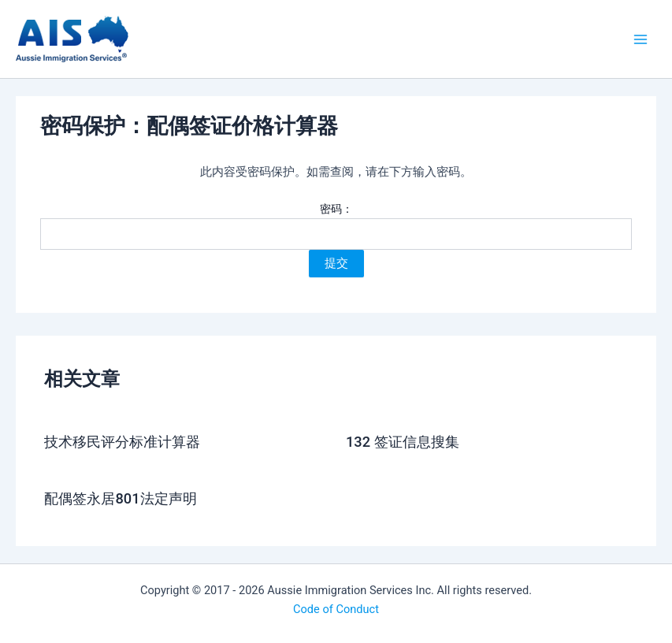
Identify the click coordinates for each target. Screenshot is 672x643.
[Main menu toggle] (640, 39)
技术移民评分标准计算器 (122, 442)
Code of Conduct (336, 609)
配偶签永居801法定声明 (120, 498)
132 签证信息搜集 (403, 442)
